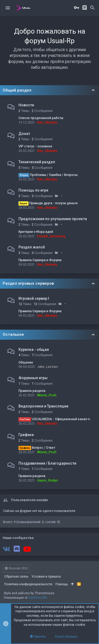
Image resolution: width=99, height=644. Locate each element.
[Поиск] (92, 8)
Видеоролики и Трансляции (43, 406)
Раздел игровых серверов (28, 283)
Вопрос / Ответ (37, 448)
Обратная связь (16, 577)
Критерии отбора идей (36, 232)
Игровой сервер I (34, 298)
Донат (24, 134)
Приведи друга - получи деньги (48, 203)
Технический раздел (37, 162)
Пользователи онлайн (29, 500)
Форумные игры (33, 378)
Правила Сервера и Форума (40, 260)
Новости (26, 105)
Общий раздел (17, 90)
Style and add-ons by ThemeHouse (29, 593)
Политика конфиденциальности (28, 584)
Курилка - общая (34, 350)
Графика (26, 435)
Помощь (62, 584)
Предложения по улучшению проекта (53, 219)
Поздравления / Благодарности (47, 463)
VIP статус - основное (35, 146)
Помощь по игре (33, 190)
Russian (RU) (16, 568)
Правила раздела (32, 391)
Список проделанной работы (41, 118)
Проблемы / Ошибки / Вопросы (48, 175)
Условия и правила (46, 577)
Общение (26, 362)
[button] (8, 8)
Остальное (13, 334)
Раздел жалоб (32, 247)
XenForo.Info (38, 598)
